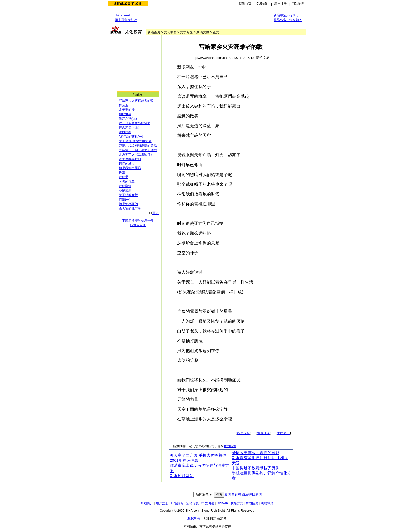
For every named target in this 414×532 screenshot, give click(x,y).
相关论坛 (243, 433)
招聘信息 (192, 503)
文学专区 (186, 32)
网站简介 (147, 503)
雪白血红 (125, 132)
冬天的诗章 (127, 182)
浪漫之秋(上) (128, 119)
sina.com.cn (128, 3)
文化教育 (170, 32)
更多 (156, 213)
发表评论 (264, 433)
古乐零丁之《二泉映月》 (136, 155)
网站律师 (267, 503)
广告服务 (177, 503)
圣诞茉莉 (125, 191)
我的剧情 (125, 186)
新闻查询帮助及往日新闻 (243, 494)
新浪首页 (245, 4)
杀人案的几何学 (130, 209)
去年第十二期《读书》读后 (138, 150)
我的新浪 (230, 446)
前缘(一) (125, 200)
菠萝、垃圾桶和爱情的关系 (138, 146)
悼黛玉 (124, 105)
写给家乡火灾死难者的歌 (136, 101)
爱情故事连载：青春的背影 (256, 453)
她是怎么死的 (128, 204)
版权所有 (194, 518)
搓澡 (122, 173)
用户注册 (280, 4)
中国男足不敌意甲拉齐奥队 (256, 468)
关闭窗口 (283, 433)
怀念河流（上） (130, 128)
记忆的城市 (127, 164)
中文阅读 (208, 503)
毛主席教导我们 (130, 159)
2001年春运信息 (184, 460)
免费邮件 (263, 4)
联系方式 (237, 503)
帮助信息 (252, 503)
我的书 (124, 177)
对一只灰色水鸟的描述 (135, 123)
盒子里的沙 (127, 110)
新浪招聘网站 (182, 476)
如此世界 (125, 114)
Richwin (222, 503)
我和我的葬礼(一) (131, 137)
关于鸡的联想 (128, 195)
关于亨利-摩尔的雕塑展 (135, 141)
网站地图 (298, 4)
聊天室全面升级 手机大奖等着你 (198, 455)
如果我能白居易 (130, 168)
